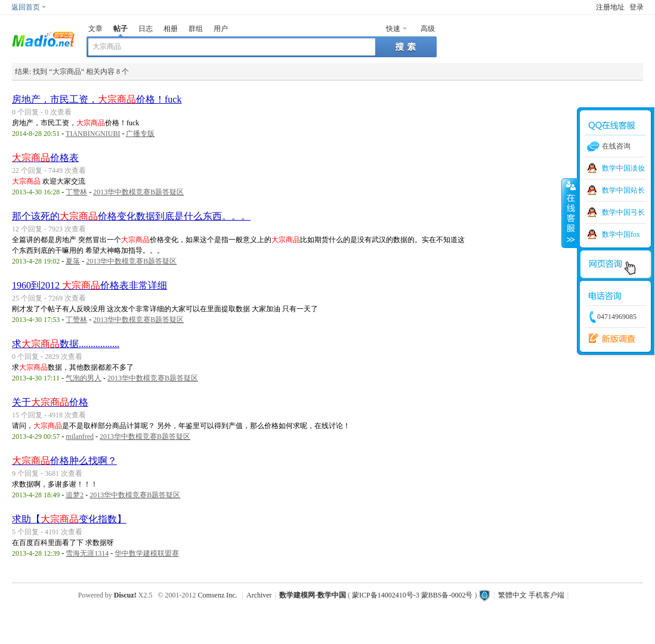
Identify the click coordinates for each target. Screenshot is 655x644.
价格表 (45, 158)
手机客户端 (546, 595)
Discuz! (125, 595)
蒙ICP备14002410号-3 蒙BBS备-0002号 (412, 595)
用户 (221, 29)
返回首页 (26, 7)
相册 (171, 29)
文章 (95, 29)
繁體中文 (512, 595)
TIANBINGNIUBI (93, 134)
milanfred (80, 436)
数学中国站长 (623, 190)
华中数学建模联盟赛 (147, 553)
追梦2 (75, 495)
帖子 (121, 29)
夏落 (73, 261)
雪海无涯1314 (87, 553)
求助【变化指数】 (69, 519)
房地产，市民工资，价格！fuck (97, 99)
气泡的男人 (84, 378)
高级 (428, 29)
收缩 (570, 213)
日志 (146, 29)
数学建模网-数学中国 (313, 595)
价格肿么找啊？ (64, 461)
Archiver (259, 595)
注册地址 (610, 7)
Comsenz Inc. (218, 595)
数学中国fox (621, 234)
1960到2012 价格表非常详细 (89, 285)
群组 (196, 29)
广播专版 (140, 134)
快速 (393, 29)
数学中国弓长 (623, 212)
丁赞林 (76, 192)
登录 (637, 7)
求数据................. (66, 344)
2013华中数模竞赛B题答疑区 (138, 192)
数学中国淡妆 (623, 168)
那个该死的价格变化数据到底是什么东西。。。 (131, 216)
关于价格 (50, 402)
